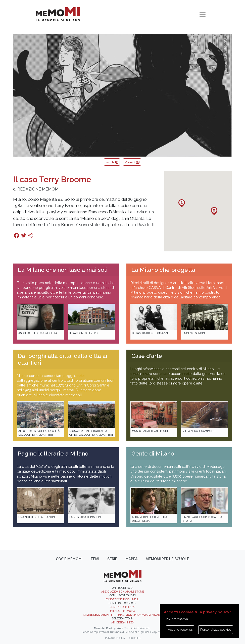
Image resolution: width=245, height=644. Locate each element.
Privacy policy (115, 638)
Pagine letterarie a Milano (53, 454)
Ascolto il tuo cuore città (38, 333)
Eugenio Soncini (194, 333)
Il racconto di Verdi (84, 333)
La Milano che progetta (163, 270)
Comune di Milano (122, 607)
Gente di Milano (153, 454)
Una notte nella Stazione (37, 517)
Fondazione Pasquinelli (122, 599)
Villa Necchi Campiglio (199, 431)
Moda (112, 162)
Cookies (135, 638)
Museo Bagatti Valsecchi (150, 431)
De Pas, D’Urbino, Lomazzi (150, 333)
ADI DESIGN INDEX (123, 622)
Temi (95, 559)
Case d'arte (147, 356)
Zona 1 (132, 162)
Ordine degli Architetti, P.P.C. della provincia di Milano (122, 615)
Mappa (132, 559)
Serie (112, 559)
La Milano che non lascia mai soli (63, 270)
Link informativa (176, 619)
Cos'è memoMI (69, 559)
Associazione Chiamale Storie (122, 592)
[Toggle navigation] (203, 14)
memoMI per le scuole (167, 559)
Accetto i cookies (180, 630)
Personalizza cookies (216, 630)
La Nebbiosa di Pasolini (85, 517)
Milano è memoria (122, 611)
